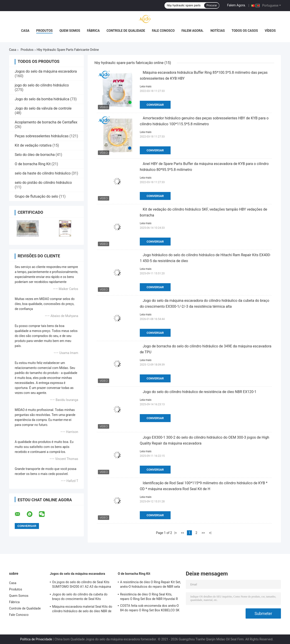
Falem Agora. (236, 5)
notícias (218, 31)
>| (210, 533)
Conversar (155, 105)
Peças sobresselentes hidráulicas (42, 136)
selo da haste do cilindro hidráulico (43, 173)
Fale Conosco (163, 31)
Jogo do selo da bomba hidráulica (42, 99)
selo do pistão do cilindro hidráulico (43, 183)
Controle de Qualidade (126, 31)
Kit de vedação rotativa (33, 145)
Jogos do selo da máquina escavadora (46, 71)
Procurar (212, 5)
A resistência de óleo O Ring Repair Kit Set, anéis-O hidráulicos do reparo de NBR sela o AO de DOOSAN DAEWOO (150, 585)
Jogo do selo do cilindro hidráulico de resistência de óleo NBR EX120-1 (200, 392)
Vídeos (270, 31)
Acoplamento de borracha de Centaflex (46, 122)
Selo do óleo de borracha (35, 155)
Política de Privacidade (36, 639)
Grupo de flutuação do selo (36, 196)
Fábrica (93, 31)
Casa (25, 31)
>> (203, 533)
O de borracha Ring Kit (33, 164)
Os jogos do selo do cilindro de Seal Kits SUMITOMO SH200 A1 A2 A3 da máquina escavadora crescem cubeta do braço (82, 585)
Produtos (45, 31)
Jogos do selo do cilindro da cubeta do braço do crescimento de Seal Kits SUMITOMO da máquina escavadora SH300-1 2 (80, 597)
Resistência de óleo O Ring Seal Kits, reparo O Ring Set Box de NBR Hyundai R (149, 597)
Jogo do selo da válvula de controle (43, 108)
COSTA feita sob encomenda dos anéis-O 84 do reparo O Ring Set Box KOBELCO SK (150, 608)
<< (182, 533)
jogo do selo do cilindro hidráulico (42, 85)
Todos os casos (245, 31)
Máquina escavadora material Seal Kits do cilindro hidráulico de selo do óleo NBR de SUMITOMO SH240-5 (82, 610)
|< (176, 533)
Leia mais (146, 86)
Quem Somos (70, 31)
